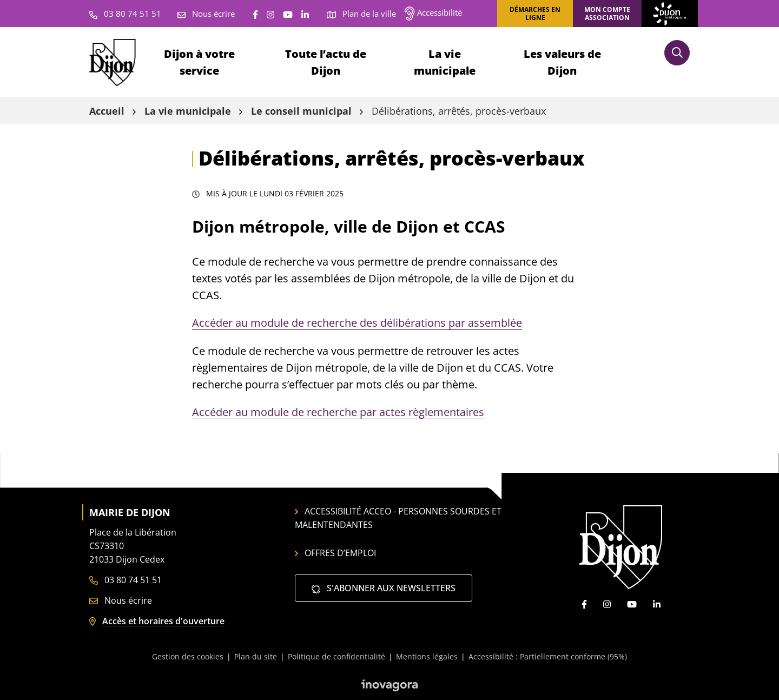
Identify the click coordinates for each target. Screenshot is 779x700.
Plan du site (256, 656)
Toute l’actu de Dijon (326, 62)
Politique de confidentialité (336, 656)
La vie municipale (445, 62)
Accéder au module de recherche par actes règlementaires (338, 412)
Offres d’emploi (335, 553)
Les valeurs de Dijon (562, 62)
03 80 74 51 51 (126, 580)
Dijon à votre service (199, 62)
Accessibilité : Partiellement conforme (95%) (548, 656)
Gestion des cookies (188, 656)
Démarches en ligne (535, 14)
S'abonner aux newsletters (384, 588)
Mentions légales (427, 656)
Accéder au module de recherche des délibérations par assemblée (357, 323)
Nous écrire (121, 600)
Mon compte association (607, 14)
